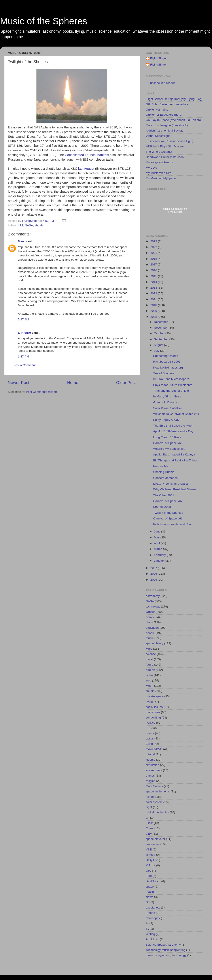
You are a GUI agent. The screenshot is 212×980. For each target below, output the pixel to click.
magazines (153, 712)
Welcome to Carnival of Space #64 (176, 414)
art (148, 818)
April (157, 543)
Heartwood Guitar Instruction (165, 157)
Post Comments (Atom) (42, 392)
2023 (154, 241)
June (158, 531)
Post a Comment (25, 365)
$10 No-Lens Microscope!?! (171, 379)
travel (149, 659)
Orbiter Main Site (157, 110)
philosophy (153, 918)
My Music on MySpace (161, 178)
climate (150, 855)
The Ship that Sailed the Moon (173, 426)
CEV (149, 834)
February (160, 555)
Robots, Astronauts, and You (172, 524)
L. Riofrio (24, 333)
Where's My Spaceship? (169, 449)
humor (150, 733)
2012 (154, 293)
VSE (149, 849)
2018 (154, 259)
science (151, 654)
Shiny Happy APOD (166, 420)
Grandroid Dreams (166, 402)
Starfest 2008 (162, 507)
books (150, 617)
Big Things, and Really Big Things (176, 460)
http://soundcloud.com (175, 211)
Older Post (126, 383)
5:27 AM (23, 319)
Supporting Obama (166, 356)
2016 (154, 270)
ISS (21, 225)
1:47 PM (23, 356)
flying (149, 702)
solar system (154, 802)
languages (153, 844)
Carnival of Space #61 (168, 518)
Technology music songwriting (166, 950)
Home (73, 383)
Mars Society (154, 786)
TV (148, 929)
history (150, 797)
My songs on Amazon (160, 162)
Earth (149, 744)
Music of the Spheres (44, 21)
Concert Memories (165, 478)
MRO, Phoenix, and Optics (171, 484)
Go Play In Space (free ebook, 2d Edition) (173, 120)
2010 (154, 305)
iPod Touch (153, 881)
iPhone (150, 913)
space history (155, 643)
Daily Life (152, 860)
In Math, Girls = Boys (167, 396)
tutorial (150, 754)
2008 (154, 317)
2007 (154, 568)
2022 (154, 247)
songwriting (153, 718)
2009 (154, 311)
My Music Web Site (158, 173)
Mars (149, 649)
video (149, 675)
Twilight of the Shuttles (168, 513)
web (149, 680)
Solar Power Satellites (168, 408)
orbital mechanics (157, 812)
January (160, 561)
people (150, 633)
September (162, 339)
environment (154, 770)
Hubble (150, 760)
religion (151, 781)
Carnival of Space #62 (168, 501)
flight (149, 807)
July (157, 351)
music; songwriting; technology (166, 955)
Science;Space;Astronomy (163, 945)
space (150, 887)
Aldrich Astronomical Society (165, 131)
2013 (154, 288)
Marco (22, 241)
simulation (152, 765)
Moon (150, 686)
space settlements (158, 791)
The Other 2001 (164, 495)
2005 (154, 580)
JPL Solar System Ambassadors (167, 104)
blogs (149, 622)
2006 (154, 574)
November (161, 328)
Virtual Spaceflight (158, 136)
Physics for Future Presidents (173, 385)
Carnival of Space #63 (168, 443)
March (158, 549)
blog (149, 871)
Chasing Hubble (164, 472)
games (150, 776)
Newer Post (19, 383)
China (150, 828)
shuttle (39, 225)
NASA (29, 225)
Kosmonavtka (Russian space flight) (169, 141)
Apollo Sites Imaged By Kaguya (174, 454)
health (150, 892)
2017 (154, 264)
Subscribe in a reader (161, 83)
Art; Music (152, 939)
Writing (150, 934)
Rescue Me (161, 466)
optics (150, 738)
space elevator (155, 839)
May (157, 537)
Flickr (149, 823)
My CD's (151, 168)
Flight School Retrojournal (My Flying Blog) (174, 99)
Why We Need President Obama (175, 489)
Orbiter (150, 612)
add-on (150, 670)
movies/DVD (154, 749)
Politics (150, 723)
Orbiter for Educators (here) (164, 115)
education (152, 628)
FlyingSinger (158, 58)
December (161, 322)
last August (86, 169)
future (150, 665)
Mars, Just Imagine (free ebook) (167, 125)
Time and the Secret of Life (171, 391)
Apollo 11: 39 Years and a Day (173, 431)
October (160, 333)
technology (153, 607)
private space (155, 696)
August (159, 345)
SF (148, 902)
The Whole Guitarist (159, 152)
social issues (154, 707)
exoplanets (153, 908)
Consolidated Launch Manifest (87, 155)
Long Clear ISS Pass (167, 437)
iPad (149, 876)
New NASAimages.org (168, 368)
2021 (154, 253)
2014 (154, 282)
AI (147, 923)
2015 (154, 276)
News (150, 897)
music (150, 638)
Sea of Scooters (164, 373)
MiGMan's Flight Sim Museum (166, 146)
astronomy (153, 596)
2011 (154, 299)
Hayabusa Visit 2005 (167, 362)
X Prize (151, 865)
